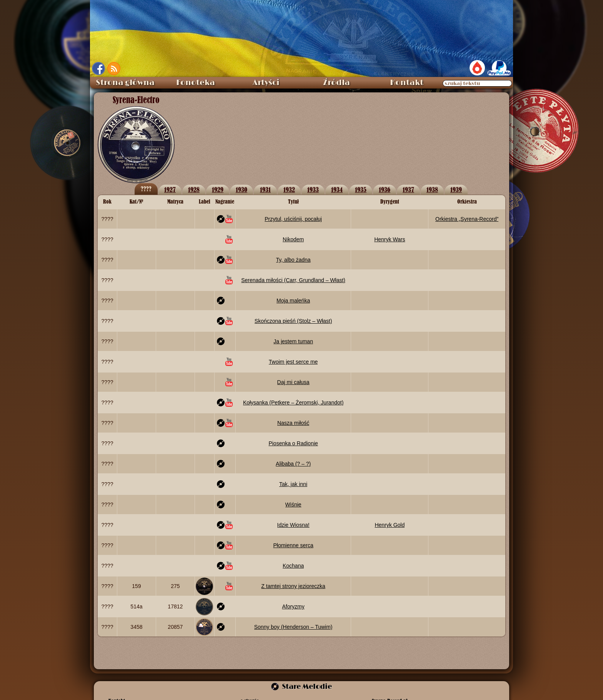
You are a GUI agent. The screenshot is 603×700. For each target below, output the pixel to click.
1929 (218, 190)
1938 (432, 190)
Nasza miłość (293, 423)
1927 (170, 190)
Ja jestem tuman (293, 341)
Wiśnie (293, 505)
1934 (337, 190)
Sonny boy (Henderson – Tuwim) (293, 627)
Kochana (293, 566)
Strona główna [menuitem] (125, 83)
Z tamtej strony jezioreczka (293, 586)
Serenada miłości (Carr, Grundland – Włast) (293, 280)
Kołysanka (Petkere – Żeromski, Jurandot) (293, 403)
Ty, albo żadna (293, 260)
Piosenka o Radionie (293, 443)
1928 (194, 190)
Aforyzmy (293, 606)
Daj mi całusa (293, 382)
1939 (456, 190)
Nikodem (293, 239)
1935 (361, 190)
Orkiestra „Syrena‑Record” (467, 219)
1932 (289, 190)
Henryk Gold (390, 525)
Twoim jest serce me (293, 362)
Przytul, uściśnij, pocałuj (293, 219)
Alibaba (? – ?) (293, 464)
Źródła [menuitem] (336, 83)
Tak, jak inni (293, 484)
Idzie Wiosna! (293, 525)
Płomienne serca (293, 545)
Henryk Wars (390, 239)
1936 (385, 190)
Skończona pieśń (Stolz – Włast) (293, 321)
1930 (242, 190)
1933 (313, 190)
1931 (265, 190)
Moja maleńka (293, 301)
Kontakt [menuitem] (407, 83)
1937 (408, 190)
